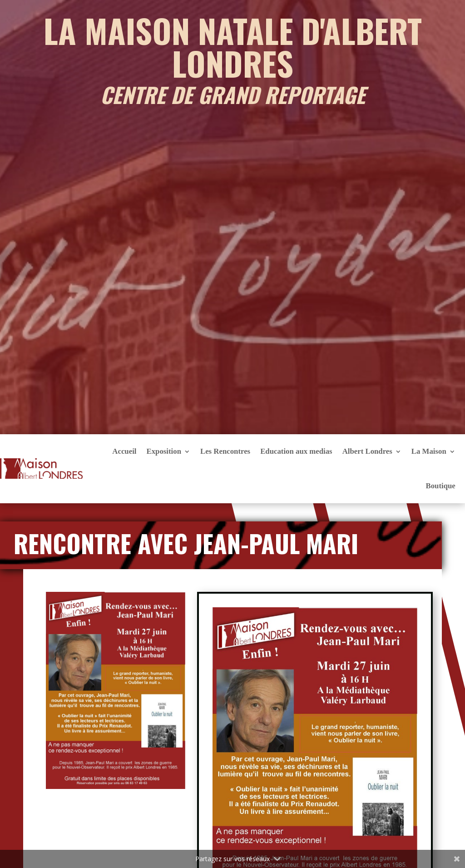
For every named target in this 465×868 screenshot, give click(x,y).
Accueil (124, 451)
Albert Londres (367, 451)
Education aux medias (296, 451)
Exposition (163, 451)
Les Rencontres (225, 451)
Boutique (440, 486)
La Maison (429, 451)
